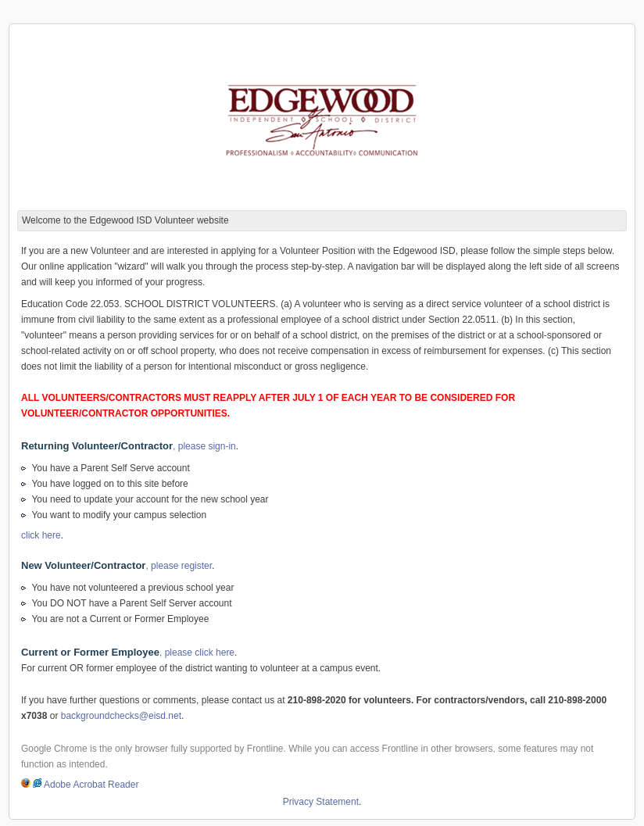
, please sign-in (129, 446)
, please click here (128, 653)
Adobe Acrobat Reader (91, 785)
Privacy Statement (321, 802)
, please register (116, 566)
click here (41, 535)
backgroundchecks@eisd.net (121, 716)
